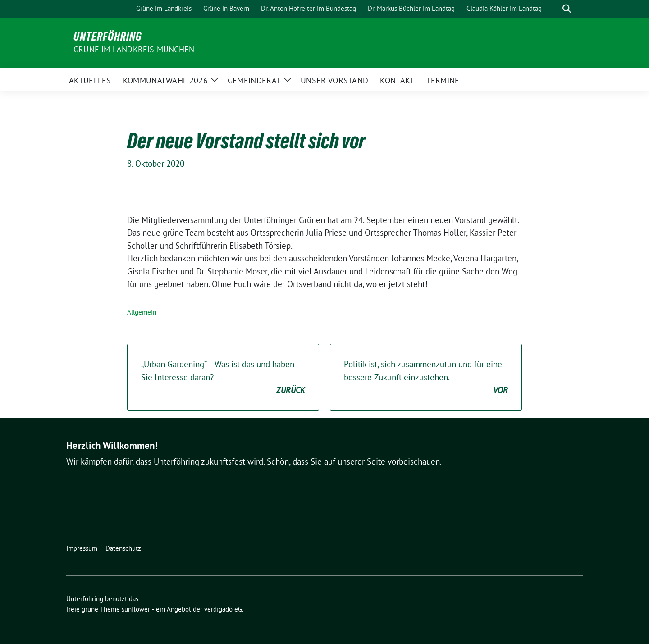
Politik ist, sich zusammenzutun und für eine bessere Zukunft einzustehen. (426, 378)
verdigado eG (223, 609)
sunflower (136, 609)
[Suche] (554, 9)
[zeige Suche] (567, 9)
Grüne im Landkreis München (134, 49)
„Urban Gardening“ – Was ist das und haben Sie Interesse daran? (223, 378)
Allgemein (142, 312)
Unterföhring (108, 37)
